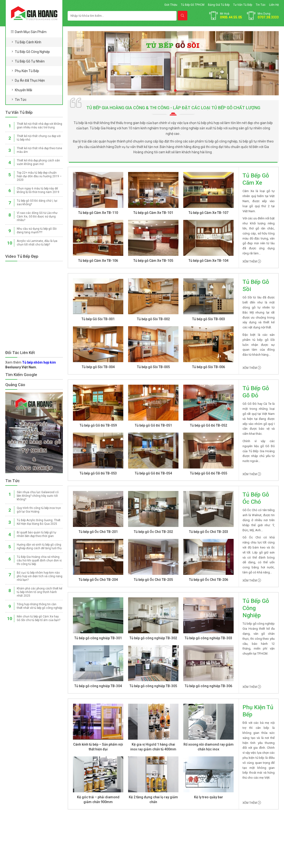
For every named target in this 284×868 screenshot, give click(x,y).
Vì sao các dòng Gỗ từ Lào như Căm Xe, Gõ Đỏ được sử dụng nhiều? (37, 217)
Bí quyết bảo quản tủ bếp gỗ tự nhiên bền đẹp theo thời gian (36, 534)
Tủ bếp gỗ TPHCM (193, 5)
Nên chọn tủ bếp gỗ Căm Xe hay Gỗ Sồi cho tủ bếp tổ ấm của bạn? (38, 618)
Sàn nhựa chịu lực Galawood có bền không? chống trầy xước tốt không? (38, 496)
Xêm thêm (252, 261)
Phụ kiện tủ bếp (27, 71)
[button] (171, 91)
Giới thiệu (171, 5)
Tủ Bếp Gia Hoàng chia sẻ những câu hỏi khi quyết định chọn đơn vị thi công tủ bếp (39, 560)
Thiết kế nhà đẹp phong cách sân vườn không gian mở (38, 162)
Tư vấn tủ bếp (243, 5)
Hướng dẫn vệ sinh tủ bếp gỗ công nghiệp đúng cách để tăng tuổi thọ (39, 546)
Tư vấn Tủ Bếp (19, 112)
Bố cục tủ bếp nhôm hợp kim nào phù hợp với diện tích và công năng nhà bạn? (40, 576)
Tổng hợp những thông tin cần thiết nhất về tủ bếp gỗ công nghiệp (39, 606)
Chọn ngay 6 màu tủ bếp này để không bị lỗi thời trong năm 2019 (38, 190)
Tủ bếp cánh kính (28, 42)
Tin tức (261, 5)
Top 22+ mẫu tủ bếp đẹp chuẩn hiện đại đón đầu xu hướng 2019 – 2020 (39, 176)
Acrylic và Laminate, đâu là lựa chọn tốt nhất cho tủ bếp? (37, 243)
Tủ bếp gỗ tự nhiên (30, 61)
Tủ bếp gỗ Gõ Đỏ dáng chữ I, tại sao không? (37, 203)
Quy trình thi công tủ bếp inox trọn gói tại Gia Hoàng (39, 510)
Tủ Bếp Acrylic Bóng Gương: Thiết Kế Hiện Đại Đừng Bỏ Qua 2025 (39, 522)
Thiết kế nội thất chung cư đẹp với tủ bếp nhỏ (39, 138)
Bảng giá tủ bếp (219, 5)
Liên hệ (274, 5)
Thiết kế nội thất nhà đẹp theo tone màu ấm (39, 150)
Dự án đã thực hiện (30, 80)
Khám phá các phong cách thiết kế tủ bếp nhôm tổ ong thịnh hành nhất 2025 (39, 592)
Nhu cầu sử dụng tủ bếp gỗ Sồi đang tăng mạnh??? (37, 231)
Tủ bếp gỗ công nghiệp (32, 52)
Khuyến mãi (24, 90)
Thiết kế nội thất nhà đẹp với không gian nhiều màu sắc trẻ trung (39, 126)
